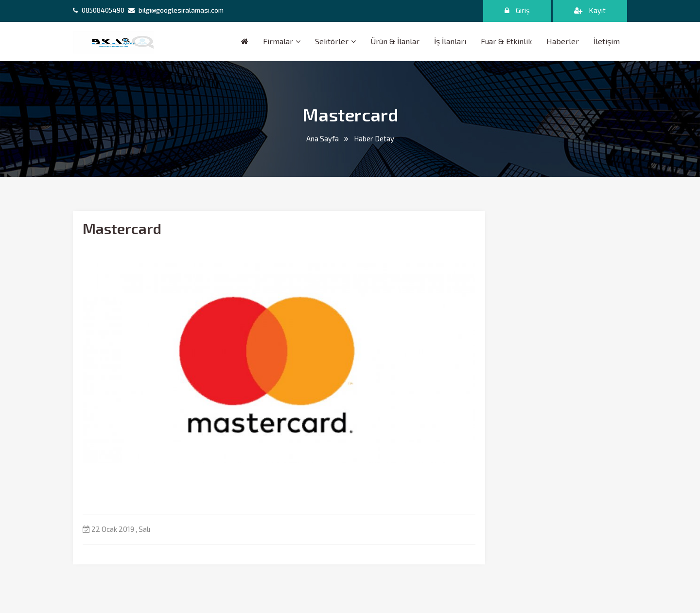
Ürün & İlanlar (395, 41)
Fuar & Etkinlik (506, 41)
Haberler (563, 41)
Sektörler (332, 41)
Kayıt (590, 10)
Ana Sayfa (323, 138)
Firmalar (278, 41)
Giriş (517, 10)
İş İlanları (450, 41)
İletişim (607, 41)
